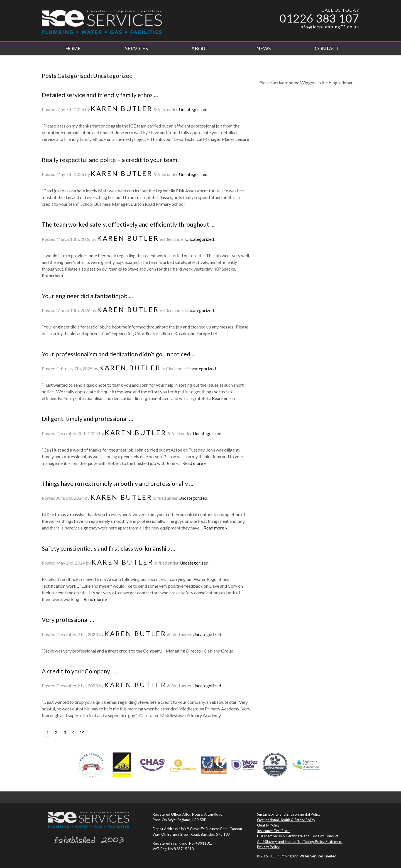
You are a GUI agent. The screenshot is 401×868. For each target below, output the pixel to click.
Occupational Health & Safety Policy (286, 820)
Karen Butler (122, 108)
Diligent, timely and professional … (87, 419)
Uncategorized (193, 109)
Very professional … (68, 620)
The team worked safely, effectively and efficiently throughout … (128, 224)
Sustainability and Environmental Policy (289, 814)
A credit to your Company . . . (80, 671)
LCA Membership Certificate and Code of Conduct (298, 836)
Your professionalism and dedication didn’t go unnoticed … (119, 354)
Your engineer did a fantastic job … (87, 296)
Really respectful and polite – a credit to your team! (110, 160)
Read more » (224, 398)
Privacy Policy (268, 847)
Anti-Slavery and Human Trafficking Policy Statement (300, 842)
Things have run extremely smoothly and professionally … (118, 484)
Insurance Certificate (274, 831)
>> (82, 731)
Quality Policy (268, 825)
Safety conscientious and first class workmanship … (108, 548)
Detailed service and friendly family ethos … (100, 95)
